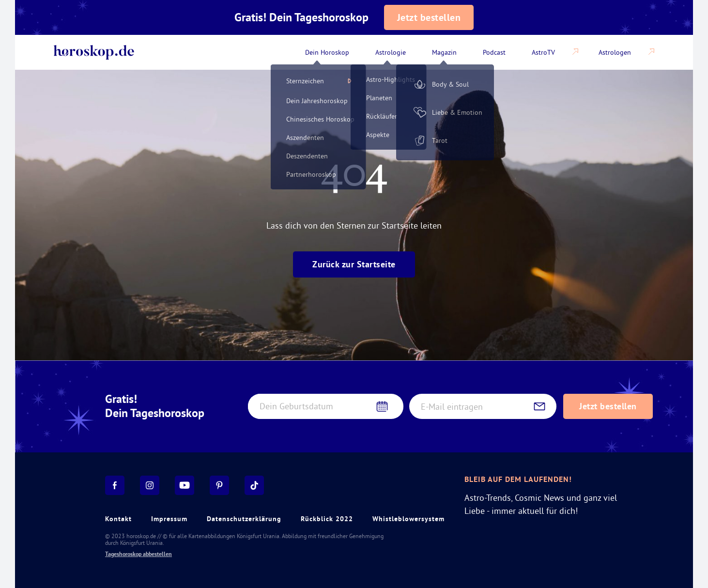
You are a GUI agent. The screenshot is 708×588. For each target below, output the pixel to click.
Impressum (169, 519)
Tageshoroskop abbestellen (139, 554)
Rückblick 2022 (327, 519)
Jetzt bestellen (429, 17)
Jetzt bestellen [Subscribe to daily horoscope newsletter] (608, 406)
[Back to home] (94, 52)
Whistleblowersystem (408, 519)
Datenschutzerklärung (244, 519)
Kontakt (118, 519)
